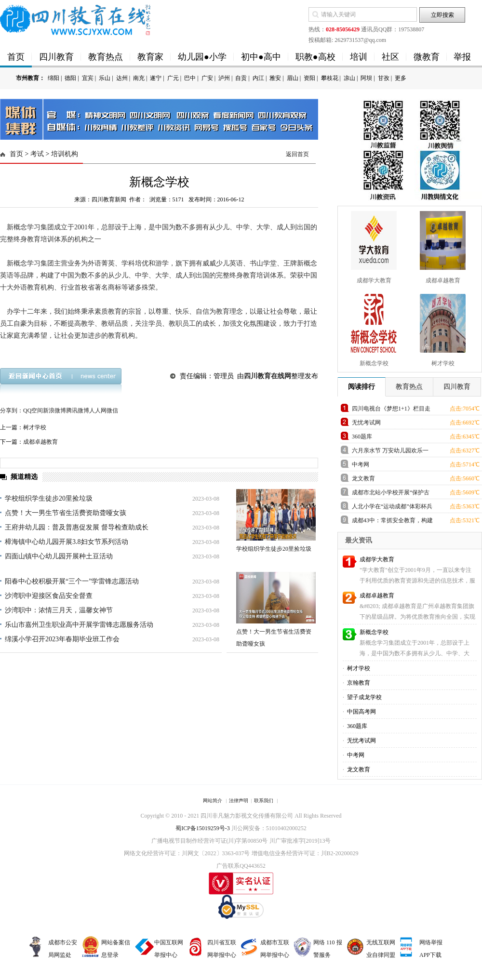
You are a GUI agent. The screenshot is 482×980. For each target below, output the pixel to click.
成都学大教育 (377, 559)
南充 (139, 78)
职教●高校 (315, 57)
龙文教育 (363, 478)
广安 (207, 78)
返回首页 (297, 154)
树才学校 (35, 427)
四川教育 (56, 57)
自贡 (241, 78)
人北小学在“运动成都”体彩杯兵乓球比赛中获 (392, 508)
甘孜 (384, 78)
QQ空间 (33, 411)
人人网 (98, 411)
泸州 (224, 78)
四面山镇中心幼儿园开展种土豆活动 (59, 556)
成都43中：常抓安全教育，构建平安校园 (392, 522)
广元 (173, 78)
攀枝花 (330, 78)
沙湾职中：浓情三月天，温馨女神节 (59, 610)
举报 (462, 57)
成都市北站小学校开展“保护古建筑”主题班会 (391, 494)
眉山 (293, 78)
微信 (112, 411)
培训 (359, 57)
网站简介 (213, 801)
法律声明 (239, 801)
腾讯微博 (78, 411)
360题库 (362, 437)
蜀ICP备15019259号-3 (203, 828)
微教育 (427, 57)
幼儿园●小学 (202, 57)
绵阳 (54, 78)
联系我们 (264, 801)
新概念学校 (374, 632)
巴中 (190, 78)
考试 (37, 154)
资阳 (309, 78)
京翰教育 (358, 683)
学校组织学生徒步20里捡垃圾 (49, 498)
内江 (258, 78)
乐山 (105, 78)
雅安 (275, 78)
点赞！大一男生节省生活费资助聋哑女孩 (66, 513)
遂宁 (156, 78)
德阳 (70, 78)
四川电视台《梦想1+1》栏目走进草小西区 (391, 410)
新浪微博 (54, 411)
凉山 (349, 78)
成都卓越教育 (40, 442)
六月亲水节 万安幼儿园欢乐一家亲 (390, 452)
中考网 (361, 464)
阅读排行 (361, 387)
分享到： (12, 411)
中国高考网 (361, 712)
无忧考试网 (366, 423)
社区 (390, 57)
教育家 (150, 57)
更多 (401, 78)
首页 (16, 57)
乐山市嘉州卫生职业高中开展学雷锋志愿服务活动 (79, 625)
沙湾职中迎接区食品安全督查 (49, 596)
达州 (122, 78)
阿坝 (366, 78)
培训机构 (65, 154)
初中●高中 (261, 57)
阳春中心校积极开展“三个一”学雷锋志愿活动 (72, 581)
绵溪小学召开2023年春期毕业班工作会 (62, 639)
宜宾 (88, 78)
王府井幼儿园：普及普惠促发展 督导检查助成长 (77, 527)
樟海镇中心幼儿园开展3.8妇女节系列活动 (67, 542)
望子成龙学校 (364, 697)
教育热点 (106, 57)
